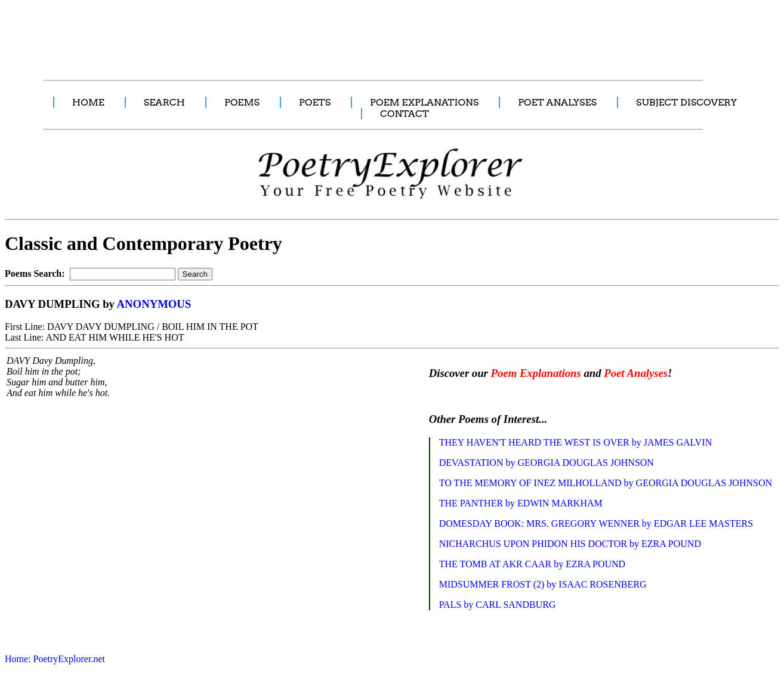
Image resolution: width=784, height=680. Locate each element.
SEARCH (164, 102)
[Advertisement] (224, 33)
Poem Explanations (536, 373)
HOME (88, 102)
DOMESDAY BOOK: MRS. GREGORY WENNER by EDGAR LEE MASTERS (596, 523)
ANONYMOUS (154, 304)
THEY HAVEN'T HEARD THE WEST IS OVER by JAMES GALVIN (576, 442)
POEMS (242, 102)
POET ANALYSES (557, 102)
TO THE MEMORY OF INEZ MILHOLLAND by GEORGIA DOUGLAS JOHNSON (606, 483)
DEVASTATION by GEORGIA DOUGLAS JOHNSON (547, 463)
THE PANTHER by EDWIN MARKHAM (521, 503)
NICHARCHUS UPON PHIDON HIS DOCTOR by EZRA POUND (570, 544)
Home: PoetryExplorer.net (55, 659)
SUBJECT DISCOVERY (686, 102)
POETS (315, 102)
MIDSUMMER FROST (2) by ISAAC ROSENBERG (543, 584)
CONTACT (405, 114)
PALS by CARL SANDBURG (498, 605)
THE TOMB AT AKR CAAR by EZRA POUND (533, 564)
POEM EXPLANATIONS (424, 102)
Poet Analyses (636, 373)
